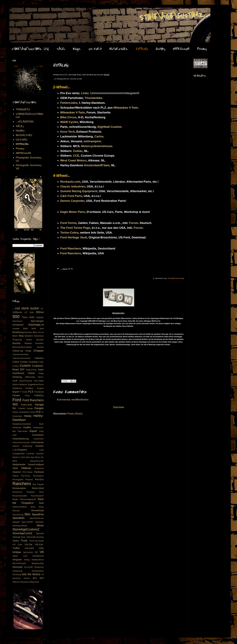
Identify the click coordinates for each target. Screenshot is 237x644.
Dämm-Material (20, 384)
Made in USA (19, 457)
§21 (35, 578)
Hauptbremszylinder (22, 424)
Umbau (17, 552)
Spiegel (16, 522)
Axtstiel (16, 329)
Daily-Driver (31, 370)
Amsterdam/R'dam (97, 165)
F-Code (24, 392)
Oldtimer (26, 468)
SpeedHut (38, 514)
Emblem (29, 388)
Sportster (39, 522)
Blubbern (29, 336)
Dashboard (18, 373)
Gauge (30, 408)
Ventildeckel (38, 556)
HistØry (160, 49)
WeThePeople (19, 563)
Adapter (40, 317)
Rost (41, 492)
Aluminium (17, 321)
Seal (41, 503)
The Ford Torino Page (75, 228)
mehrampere (92, 141)
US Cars (17, 545)
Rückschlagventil (28, 499)
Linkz (85, 93)
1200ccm (17, 312)
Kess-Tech (68, 132)
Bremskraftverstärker (22, 347)
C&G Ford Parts (71, 196)
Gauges (39, 408)
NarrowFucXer (37, 461)
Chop (28, 351)
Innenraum (38, 435)
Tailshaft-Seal (19, 537)
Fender (16, 395)
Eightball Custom (110, 127)
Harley (28, 416)
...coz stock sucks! (26, 308)
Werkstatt (17, 567)
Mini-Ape (30, 457)
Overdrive (39, 468)
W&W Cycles (69, 122)
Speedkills (19, 518)
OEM (15, 468)
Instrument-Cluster (21, 442)
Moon (38, 457)
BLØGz (65, 75)
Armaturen (18, 325)
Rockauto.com (70, 182)
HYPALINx (142, 49)
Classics (39, 358)
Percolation (38, 476)
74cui (25, 317)
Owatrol (17, 472)
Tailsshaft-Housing (35, 537)
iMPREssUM (181, 49)
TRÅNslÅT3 (23, 109)
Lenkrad (30, 454)
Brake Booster (35, 340)
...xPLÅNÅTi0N (25, 122)
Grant (32, 412)
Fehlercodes (69, 103)
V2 (36, 552)
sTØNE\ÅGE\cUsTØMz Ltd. (30, 49)
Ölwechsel (34, 582)
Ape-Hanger (37, 321)
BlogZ (77, 49)
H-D (38, 412)
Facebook (39, 392)
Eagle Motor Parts (73, 212)
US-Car (28, 544)
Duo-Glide (39, 381)
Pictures (29, 480)
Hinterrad (17, 427)
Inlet (14, 435)
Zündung (17, 574)
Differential (30, 377)
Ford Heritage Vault (74, 237)
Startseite (119, 407)
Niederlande (19, 464)
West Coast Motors (73, 160)
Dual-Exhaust (26, 381)
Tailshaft (40, 533)
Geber (15, 412)
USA (41, 548)
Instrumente (37, 442)
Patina (16, 476)
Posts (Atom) (75, 414)
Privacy (202, 49)
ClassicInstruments (21, 358)
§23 (42, 578)
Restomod (17, 492)
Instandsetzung (21, 439)
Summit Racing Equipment (79, 191)
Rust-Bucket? (37, 496)
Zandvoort (39, 567)
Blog (21, 336)
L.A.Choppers (20, 450)
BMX (34, 329)
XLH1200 (28, 567)
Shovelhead (37, 510)
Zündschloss (38, 571)
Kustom (40, 446)
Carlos (99, 136)
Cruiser (24, 362)
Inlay (41, 431)
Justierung (27, 446)
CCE (76, 156)
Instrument (39, 439)
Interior (16, 446)
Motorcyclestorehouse (97, 146)
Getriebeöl (24, 412)
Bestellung (18, 332)
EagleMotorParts (36, 384)
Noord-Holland (36, 464)
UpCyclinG (28, 552)
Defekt (31, 373)
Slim (27, 514)
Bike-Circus (68, 117)
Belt (42, 329)
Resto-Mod (38, 488)
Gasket (22, 408)
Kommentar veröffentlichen (73, 400)
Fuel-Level (26, 405)
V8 (42, 552)
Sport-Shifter (27, 522)
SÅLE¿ (61, 49)
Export (16, 392)
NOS (15, 461)
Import (33, 431)
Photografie (18, 480)
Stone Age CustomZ (18, 11)
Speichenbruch (37, 518)
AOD (32, 317)
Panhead (39, 472)
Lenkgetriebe (19, 454)
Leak (41, 450)
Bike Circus (38, 332)
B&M (25, 329)
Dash (41, 370)
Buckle (40, 347)
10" (42, 309)
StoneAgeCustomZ (26, 529)
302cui (40, 312)
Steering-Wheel (20, 526)
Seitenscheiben (20, 507)
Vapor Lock (20, 556)
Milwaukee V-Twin (126, 108)
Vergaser (17, 559)
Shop (33, 507)
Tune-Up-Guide (36, 541)
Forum (134, 223)
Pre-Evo (39, 479)
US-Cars (29, 548)
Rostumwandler (20, 496)
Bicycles (28, 332)
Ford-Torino (68, 223)
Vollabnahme (37, 560)
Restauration (19, 488)
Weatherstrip (38, 563)
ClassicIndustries (20, 354)
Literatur (40, 454)
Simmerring (18, 515)
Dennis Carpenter (72, 201)
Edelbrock (17, 388)
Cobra (16, 362)
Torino (16, 541)
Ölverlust (25, 582)
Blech (15, 336)
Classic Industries (73, 186)
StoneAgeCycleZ (22, 533)
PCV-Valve (28, 472)
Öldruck (16, 582)
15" (26, 312)
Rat (34, 484)
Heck (41, 424)
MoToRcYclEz (119, 49)
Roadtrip (31, 492)
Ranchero (22, 484)
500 (16, 317)
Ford (17, 400)
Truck (24, 541)
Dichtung (17, 377)
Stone (40, 525)
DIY (22, 370)
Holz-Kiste (23, 431)
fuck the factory (31, 574)
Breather (40, 343)
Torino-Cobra (69, 233)
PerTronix (26, 476)
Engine (40, 388)
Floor (27, 396)
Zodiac (78, 151)
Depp (41, 373)
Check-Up (18, 351)
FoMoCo (39, 395)
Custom (25, 366)
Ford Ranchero (71, 248)
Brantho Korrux (22, 343)
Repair (41, 484)
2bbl (32, 312)
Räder (15, 499)
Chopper (39, 351)
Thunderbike (93, 98)
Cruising (33, 362)
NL (42, 457)
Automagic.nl (36, 325)
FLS (31, 392)
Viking (27, 560)
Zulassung (17, 571)
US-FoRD (95, 49)
